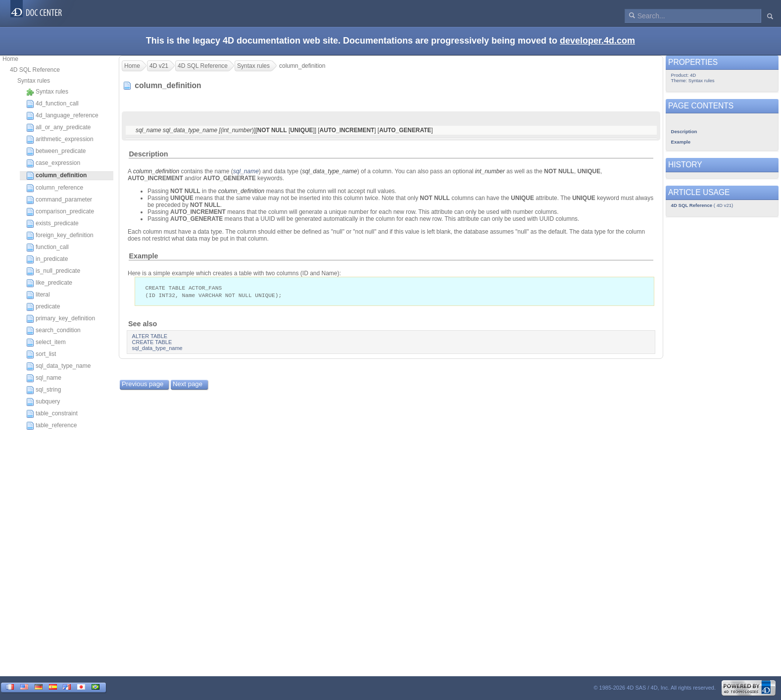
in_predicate (47, 259)
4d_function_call (52, 104)
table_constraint (52, 414)
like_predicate (49, 283)
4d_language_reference (62, 116)
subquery (43, 402)
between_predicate (56, 151)
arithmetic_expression (60, 140)
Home (10, 59)
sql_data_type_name (58, 366)
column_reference (55, 188)
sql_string (44, 390)
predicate (43, 307)
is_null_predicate (53, 271)
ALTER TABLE (150, 337)
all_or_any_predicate (58, 128)
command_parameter (59, 200)
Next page (188, 385)
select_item (46, 343)
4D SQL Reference (35, 70)
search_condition (53, 331)
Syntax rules (34, 81)
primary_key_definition (61, 319)
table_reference (51, 426)
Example (143, 256)
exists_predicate (52, 224)
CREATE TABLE (152, 343)
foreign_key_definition (60, 236)
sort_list (41, 354)
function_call (48, 248)
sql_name (44, 378)
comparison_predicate (60, 212)
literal (38, 295)
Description (148, 154)
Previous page (143, 385)
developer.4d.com (597, 41)
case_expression (53, 163)
